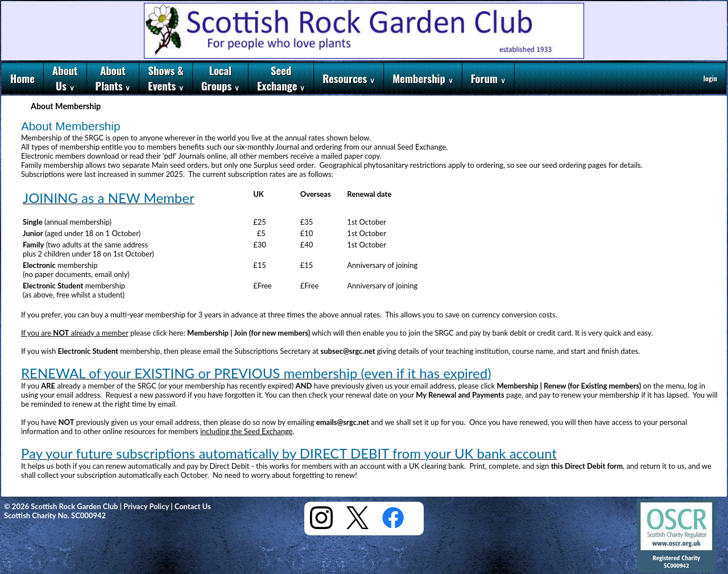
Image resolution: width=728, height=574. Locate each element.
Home (22, 78)
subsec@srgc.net (348, 351)
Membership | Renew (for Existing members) (569, 386)
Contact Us (193, 506)
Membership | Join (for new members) (249, 333)
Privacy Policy (146, 506)
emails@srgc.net (343, 422)
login (710, 78)
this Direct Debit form (587, 466)
